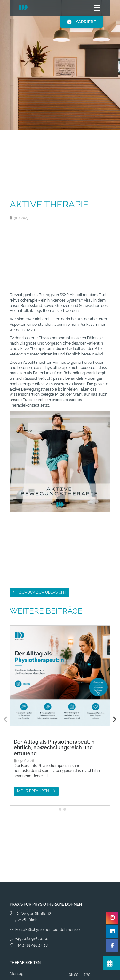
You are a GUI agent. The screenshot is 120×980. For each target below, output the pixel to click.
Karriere (82, 22)
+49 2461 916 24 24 (32, 939)
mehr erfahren (33, 791)
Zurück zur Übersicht (43, 592)
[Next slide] (114, 719)
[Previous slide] (6, 719)
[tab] (56, 809)
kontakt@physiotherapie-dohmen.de (48, 930)
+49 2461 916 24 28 (32, 946)
